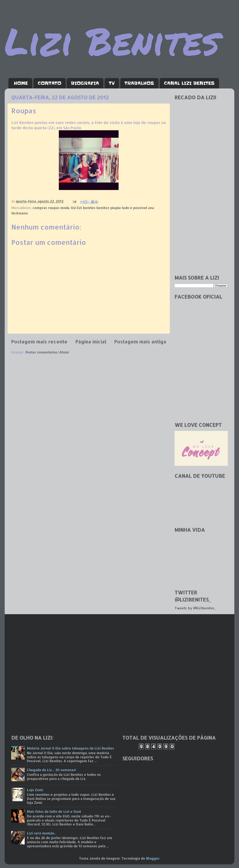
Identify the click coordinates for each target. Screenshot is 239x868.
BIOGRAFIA (85, 83)
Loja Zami (35, 790)
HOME (21, 83)
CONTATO (49, 83)
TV (112, 83)
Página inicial (91, 342)
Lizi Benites (112, 41)
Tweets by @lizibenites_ (195, 608)
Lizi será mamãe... (42, 833)
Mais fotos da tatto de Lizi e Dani (54, 811)
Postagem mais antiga (140, 342)
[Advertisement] (201, 213)
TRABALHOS (139, 83)
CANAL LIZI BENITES (189, 83)
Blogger (153, 858)
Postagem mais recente (39, 342)
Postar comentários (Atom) (47, 352)
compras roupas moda (51, 208)
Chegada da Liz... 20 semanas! (51, 770)
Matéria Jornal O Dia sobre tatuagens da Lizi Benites (70, 748)
